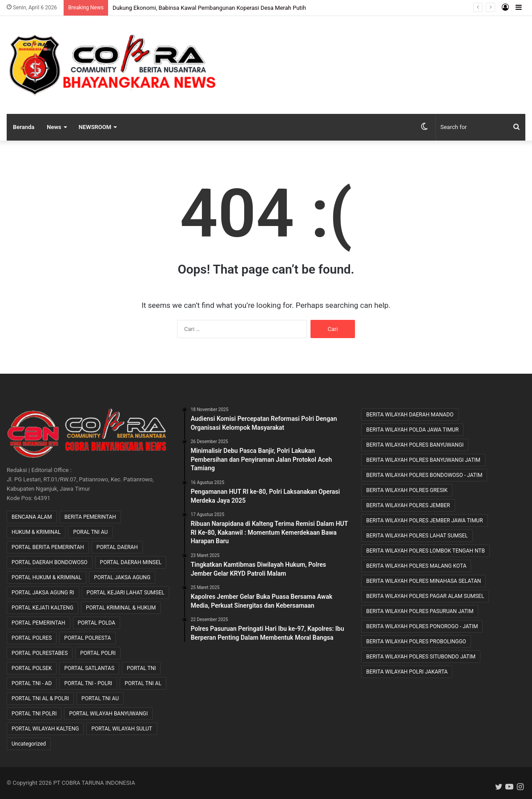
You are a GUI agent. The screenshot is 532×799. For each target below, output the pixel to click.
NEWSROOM (95, 127)
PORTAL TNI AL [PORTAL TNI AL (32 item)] (143, 683)
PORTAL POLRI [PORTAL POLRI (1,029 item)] (98, 653)
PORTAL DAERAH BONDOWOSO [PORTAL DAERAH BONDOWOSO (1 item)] (50, 562)
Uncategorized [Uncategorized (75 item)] (29, 744)
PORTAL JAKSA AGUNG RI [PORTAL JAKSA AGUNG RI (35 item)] (43, 593)
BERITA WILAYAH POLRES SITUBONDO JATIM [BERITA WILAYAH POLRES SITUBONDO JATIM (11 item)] (421, 657)
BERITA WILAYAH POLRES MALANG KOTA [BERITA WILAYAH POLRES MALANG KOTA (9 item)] (416, 566)
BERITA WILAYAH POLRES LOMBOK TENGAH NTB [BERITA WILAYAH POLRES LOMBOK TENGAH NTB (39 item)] (425, 551)
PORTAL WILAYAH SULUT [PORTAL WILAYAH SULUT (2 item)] (122, 729)
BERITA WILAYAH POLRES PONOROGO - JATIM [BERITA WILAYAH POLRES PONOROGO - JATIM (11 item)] (422, 626)
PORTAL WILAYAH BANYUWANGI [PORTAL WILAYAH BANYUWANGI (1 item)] (108, 714)
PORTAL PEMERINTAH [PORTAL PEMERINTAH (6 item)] (38, 623)
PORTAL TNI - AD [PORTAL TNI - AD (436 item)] (32, 683)
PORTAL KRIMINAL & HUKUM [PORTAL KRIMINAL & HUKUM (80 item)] (121, 608)
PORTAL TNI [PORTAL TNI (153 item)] (141, 668)
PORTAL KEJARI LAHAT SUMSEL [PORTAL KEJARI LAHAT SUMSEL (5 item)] (126, 593)
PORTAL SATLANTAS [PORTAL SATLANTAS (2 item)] (89, 668)
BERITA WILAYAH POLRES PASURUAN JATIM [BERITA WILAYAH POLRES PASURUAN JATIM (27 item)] (420, 611)
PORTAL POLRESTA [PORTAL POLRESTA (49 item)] (87, 638)
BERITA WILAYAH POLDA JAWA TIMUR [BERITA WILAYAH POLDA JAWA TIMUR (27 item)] (412, 430)
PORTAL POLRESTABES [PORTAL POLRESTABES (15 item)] (40, 653)
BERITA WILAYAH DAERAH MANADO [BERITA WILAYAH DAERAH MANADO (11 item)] (410, 415)
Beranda (24, 127)
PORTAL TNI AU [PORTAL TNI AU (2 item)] (100, 698)
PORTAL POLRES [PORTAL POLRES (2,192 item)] (32, 638)
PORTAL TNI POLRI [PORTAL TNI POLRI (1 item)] (34, 714)
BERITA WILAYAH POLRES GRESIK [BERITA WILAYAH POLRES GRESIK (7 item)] (407, 490)
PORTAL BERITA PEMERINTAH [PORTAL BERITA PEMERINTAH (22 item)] (48, 547)
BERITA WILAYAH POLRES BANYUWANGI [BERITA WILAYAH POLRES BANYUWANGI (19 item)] (415, 445)
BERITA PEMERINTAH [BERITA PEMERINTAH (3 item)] (90, 517)
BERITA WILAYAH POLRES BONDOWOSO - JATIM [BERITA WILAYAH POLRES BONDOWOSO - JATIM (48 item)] (424, 475)
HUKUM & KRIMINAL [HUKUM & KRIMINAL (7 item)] (36, 532)
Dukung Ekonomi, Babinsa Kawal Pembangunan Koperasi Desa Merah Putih (209, 8)
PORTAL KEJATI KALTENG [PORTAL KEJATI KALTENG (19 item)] (42, 608)
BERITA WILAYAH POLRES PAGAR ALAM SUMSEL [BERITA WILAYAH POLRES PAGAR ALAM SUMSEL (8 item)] (425, 596)
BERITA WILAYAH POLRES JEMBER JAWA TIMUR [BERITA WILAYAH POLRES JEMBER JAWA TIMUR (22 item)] (424, 521)
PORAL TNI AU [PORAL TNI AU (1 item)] (90, 532)
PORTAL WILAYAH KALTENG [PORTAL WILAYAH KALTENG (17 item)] (45, 729)
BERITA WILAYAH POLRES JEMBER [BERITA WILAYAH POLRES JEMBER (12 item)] (408, 505)
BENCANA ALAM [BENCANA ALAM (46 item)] (32, 517)
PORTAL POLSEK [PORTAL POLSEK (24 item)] (32, 668)
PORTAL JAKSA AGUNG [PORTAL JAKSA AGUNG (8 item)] (122, 577)
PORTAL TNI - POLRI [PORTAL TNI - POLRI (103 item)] (88, 683)
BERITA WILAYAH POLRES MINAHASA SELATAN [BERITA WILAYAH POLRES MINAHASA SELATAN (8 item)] (423, 581)
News (54, 127)
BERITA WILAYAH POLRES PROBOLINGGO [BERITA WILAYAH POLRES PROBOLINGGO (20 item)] (416, 642)
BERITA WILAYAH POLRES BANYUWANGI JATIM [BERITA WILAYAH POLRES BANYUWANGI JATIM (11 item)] (423, 460)
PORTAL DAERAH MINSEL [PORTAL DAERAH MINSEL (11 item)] (131, 562)
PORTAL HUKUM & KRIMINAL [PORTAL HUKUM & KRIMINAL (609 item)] (46, 577)
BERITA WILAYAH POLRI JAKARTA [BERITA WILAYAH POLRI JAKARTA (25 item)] (407, 672)
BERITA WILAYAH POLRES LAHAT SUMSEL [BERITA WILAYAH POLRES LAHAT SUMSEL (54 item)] (417, 536)
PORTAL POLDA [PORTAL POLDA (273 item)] (97, 623)
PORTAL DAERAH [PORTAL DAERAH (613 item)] (117, 547)
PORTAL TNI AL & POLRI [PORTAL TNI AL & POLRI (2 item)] (40, 698)
